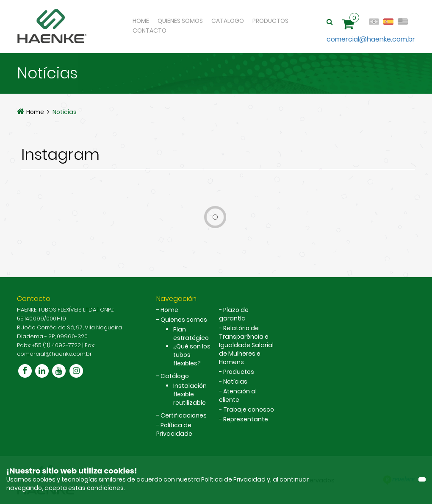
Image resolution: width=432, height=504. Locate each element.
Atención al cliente (238, 395)
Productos (270, 21)
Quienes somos (184, 320)
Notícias (65, 112)
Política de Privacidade (174, 429)
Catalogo (228, 21)
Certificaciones (184, 415)
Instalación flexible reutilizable (190, 394)
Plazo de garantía (234, 314)
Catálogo (175, 376)
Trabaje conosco (249, 409)
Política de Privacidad (234, 479)
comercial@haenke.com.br (371, 39)
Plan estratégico (191, 334)
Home (141, 21)
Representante (246, 419)
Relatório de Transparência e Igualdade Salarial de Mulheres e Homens (246, 345)
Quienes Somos (180, 21)
